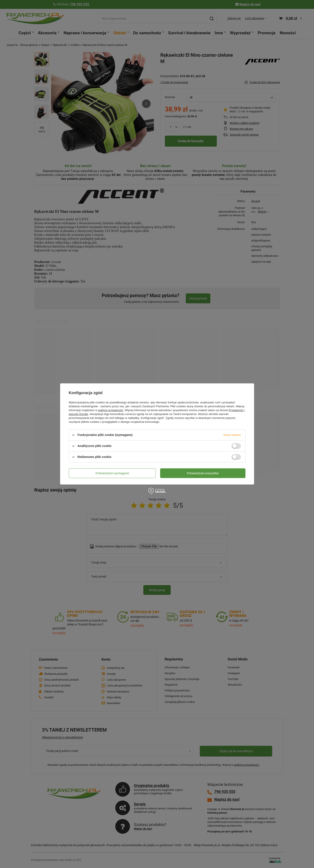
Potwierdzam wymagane (112, 473)
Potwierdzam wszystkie (203, 473)
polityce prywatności (111, 410)
